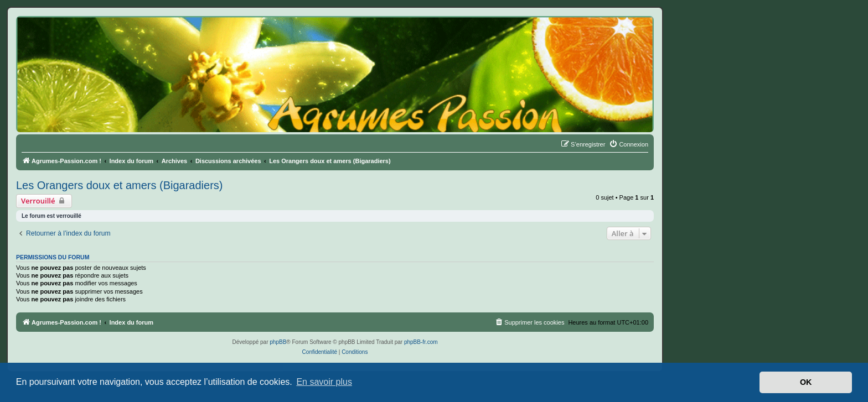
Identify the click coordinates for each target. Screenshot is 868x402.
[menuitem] (629, 144)
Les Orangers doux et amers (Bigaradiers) (120, 185)
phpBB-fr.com (421, 342)
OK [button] (806, 382)
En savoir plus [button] (324, 382)
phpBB (278, 342)
